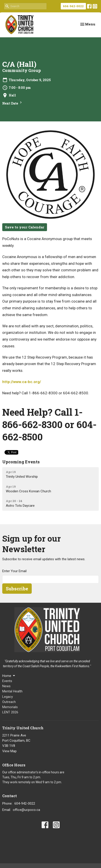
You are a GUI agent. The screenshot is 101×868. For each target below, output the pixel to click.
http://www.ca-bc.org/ (22, 382)
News (6, 686)
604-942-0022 (73, 6)
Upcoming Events (21, 462)
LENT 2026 (10, 712)
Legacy (8, 697)
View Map (9, 751)
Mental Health (12, 691)
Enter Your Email (14, 571)
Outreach (9, 702)
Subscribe (17, 589)
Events (7, 681)
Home (9, 676)
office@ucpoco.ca (26, 810)
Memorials (10, 707)
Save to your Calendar (25, 227)
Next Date (13, 103)
